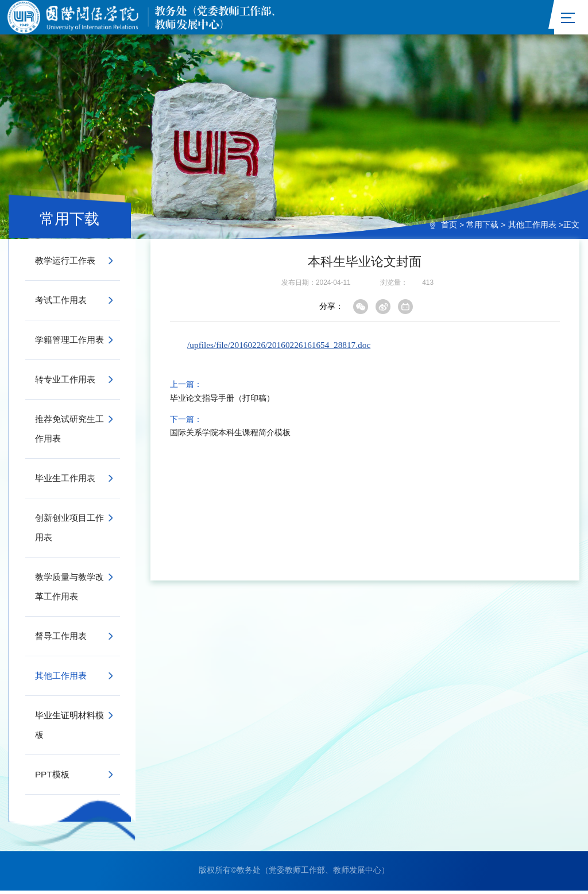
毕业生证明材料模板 (69, 728)
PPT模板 (52, 778)
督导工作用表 (61, 639)
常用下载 (482, 228)
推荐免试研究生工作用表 (69, 432)
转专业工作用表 (65, 383)
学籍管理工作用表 (69, 343)
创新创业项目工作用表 (69, 531)
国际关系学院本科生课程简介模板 (230, 436)
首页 (449, 228)
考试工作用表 (61, 303)
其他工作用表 (532, 228)
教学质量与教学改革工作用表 (69, 590)
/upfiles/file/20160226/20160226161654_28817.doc (279, 348)
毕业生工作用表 (65, 481)
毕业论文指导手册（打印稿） (222, 402)
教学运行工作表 (65, 264)
